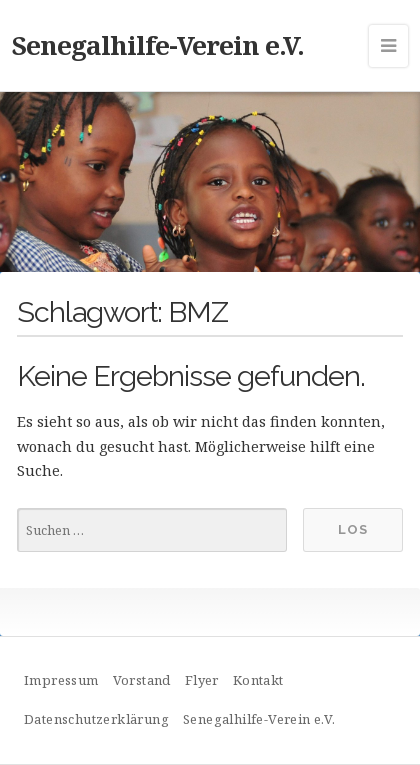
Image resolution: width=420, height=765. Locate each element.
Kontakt (258, 680)
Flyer (202, 680)
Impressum (61, 680)
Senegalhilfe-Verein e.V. (158, 45)
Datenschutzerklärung (96, 719)
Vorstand (142, 680)
